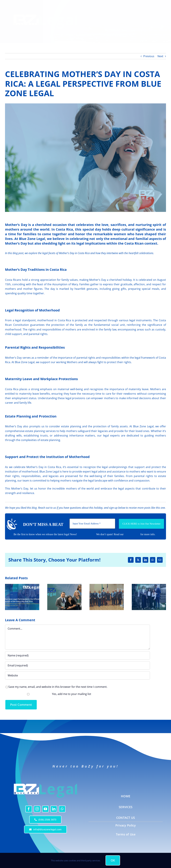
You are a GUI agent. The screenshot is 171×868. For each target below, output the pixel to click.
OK (113, 860)
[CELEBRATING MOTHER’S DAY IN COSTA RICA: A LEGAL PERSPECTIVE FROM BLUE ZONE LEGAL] (85, 158)
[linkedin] (54, 809)
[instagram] (37, 809)
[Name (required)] (77, 655)
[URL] (77, 675)
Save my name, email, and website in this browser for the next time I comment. (58, 687)
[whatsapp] (62, 809)
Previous (149, 56)
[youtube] (45, 809)
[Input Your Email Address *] (92, 524)
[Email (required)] (77, 665)
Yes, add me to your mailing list (48, 694)
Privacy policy (132, 534)
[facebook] (29, 809)
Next (160, 56)
